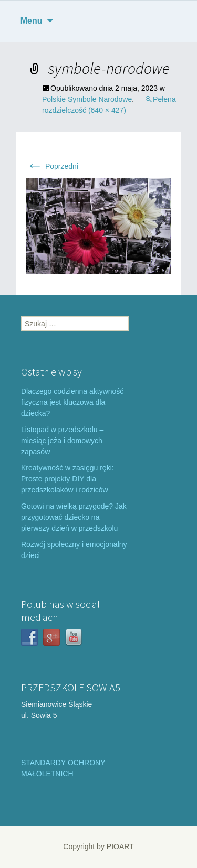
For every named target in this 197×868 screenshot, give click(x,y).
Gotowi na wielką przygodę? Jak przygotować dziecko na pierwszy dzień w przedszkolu (74, 517)
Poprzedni (52, 166)
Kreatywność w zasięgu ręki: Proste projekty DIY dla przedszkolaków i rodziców (68, 479)
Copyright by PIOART (98, 846)
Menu (32, 21)
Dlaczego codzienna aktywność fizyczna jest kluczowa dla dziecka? (72, 402)
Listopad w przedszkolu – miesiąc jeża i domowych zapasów (62, 441)
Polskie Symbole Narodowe (87, 99)
